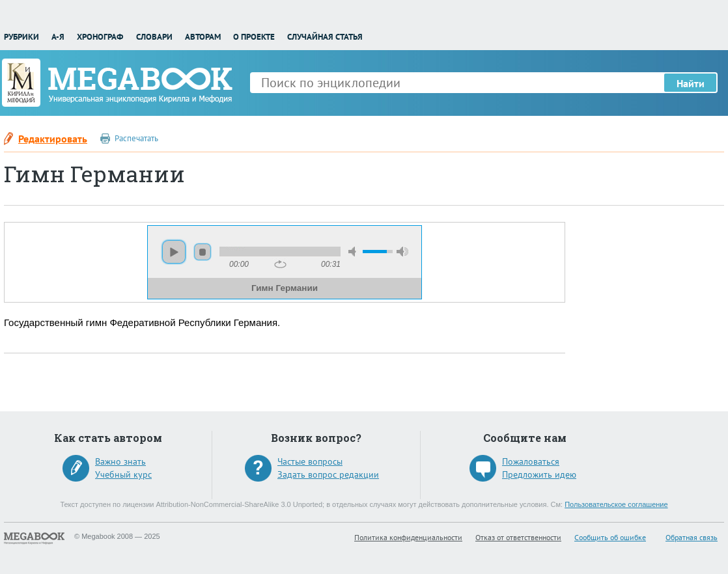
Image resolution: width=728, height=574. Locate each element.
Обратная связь (692, 537)
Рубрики (21, 37)
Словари (154, 37)
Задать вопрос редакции (328, 474)
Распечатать (136, 138)
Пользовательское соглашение (616, 504)
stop (203, 252)
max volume (402, 252)
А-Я (58, 37)
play (174, 252)
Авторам (203, 37)
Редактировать (53, 139)
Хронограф (100, 37)
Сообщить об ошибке (610, 537)
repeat (280, 264)
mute (354, 252)
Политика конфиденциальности (408, 537)
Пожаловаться (531, 461)
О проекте (254, 37)
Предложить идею (539, 474)
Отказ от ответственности (518, 537)
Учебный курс (123, 474)
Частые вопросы (310, 461)
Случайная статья (325, 37)
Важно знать (120, 461)
